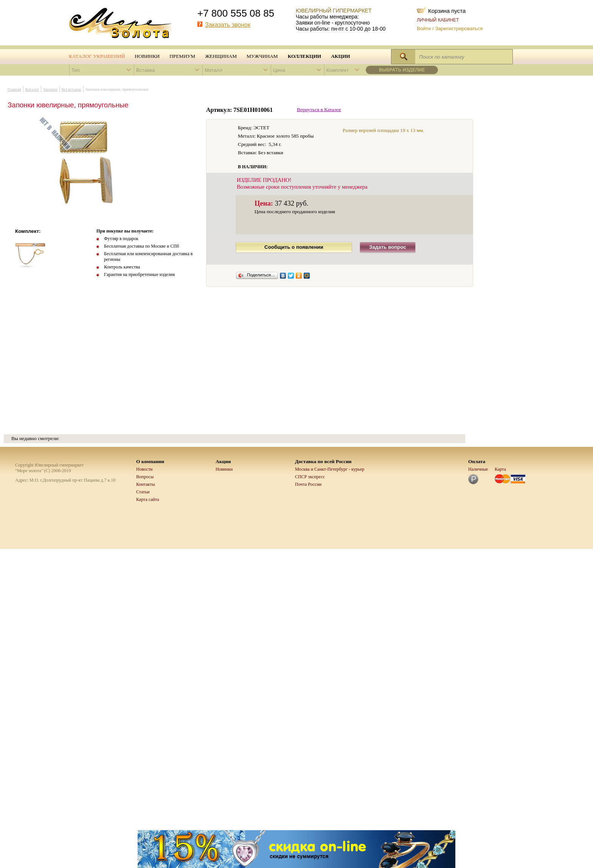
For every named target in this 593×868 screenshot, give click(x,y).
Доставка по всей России (323, 461)
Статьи (143, 492)
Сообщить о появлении (294, 247)
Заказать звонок (228, 25)
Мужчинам (262, 56)
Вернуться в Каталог (319, 109)
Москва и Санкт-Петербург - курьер (330, 469)
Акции (340, 56)
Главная (14, 89)
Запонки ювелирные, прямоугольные (117, 89)
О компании (150, 461)
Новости (144, 469)
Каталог (32, 89)
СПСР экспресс (310, 477)
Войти (424, 29)
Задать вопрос (388, 247)
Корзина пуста (447, 10)
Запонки (50, 89)
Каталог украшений (97, 56)
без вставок (71, 89)
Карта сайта (148, 499)
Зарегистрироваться (459, 29)
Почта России (308, 484)
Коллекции (305, 56)
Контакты (146, 484)
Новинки (147, 56)
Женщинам (221, 56)
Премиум (182, 56)
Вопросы (145, 477)
